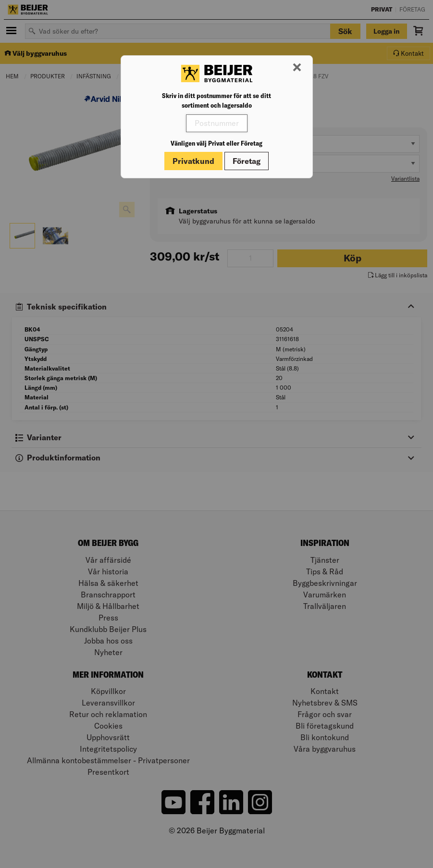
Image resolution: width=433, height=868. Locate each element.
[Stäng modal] (297, 68)
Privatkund (193, 161)
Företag (247, 161)
